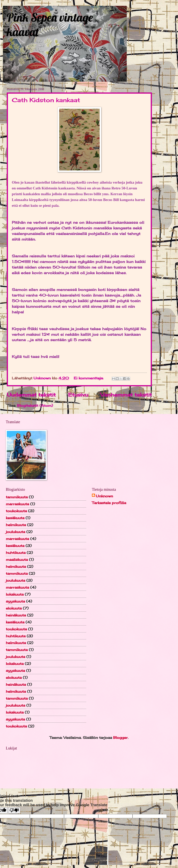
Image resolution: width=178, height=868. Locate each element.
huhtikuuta (16, 553)
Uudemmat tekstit (31, 395)
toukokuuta (16, 511)
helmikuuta (16, 525)
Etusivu (78, 395)
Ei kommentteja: (89, 378)
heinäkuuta (16, 615)
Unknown (104, 496)
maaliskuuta (17, 559)
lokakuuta (15, 594)
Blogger (120, 737)
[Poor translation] (14, 810)
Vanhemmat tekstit (126, 395)
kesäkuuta (15, 518)
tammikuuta (17, 497)
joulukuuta (15, 532)
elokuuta (14, 608)
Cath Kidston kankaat (46, 100)
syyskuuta (15, 601)
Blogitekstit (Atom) (35, 405)
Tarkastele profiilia (109, 503)
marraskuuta (17, 504)
